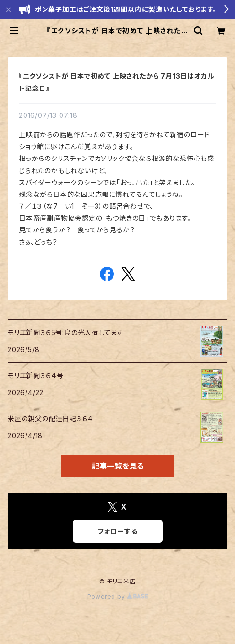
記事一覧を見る (118, 466)
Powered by (118, 596)
